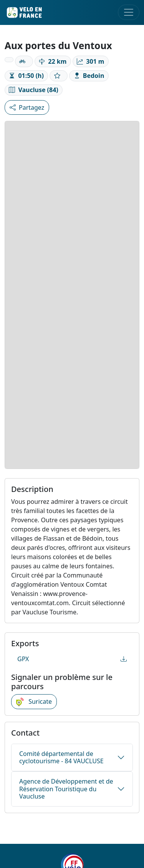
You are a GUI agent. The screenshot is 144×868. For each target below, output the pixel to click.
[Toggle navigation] (129, 12)
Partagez (27, 107)
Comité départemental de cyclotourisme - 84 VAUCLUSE (61, 757)
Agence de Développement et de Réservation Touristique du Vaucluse (66, 789)
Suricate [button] (34, 702)
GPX (72, 659)
